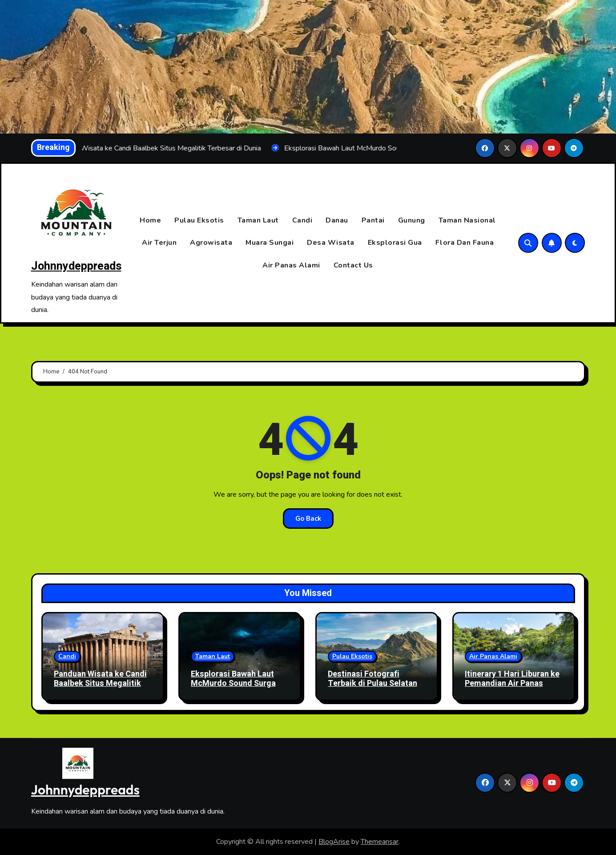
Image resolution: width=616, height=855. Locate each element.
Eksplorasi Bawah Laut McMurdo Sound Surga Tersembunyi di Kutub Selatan (233, 689)
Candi (302, 220)
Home (150, 220)
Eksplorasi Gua (395, 243)
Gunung (412, 220)
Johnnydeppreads (76, 266)
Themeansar (380, 842)
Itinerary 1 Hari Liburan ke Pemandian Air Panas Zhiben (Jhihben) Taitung (512, 684)
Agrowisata (211, 243)
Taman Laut (258, 220)
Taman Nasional (467, 220)
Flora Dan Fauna (465, 243)
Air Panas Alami (291, 265)
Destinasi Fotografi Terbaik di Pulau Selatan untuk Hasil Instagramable (376, 684)
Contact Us (353, 265)
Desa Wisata (331, 243)
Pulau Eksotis (199, 220)
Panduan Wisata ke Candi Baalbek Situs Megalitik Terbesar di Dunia (100, 684)
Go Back (308, 519)
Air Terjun (159, 243)
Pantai (373, 220)
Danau (337, 220)
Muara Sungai (270, 243)
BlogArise (334, 842)
